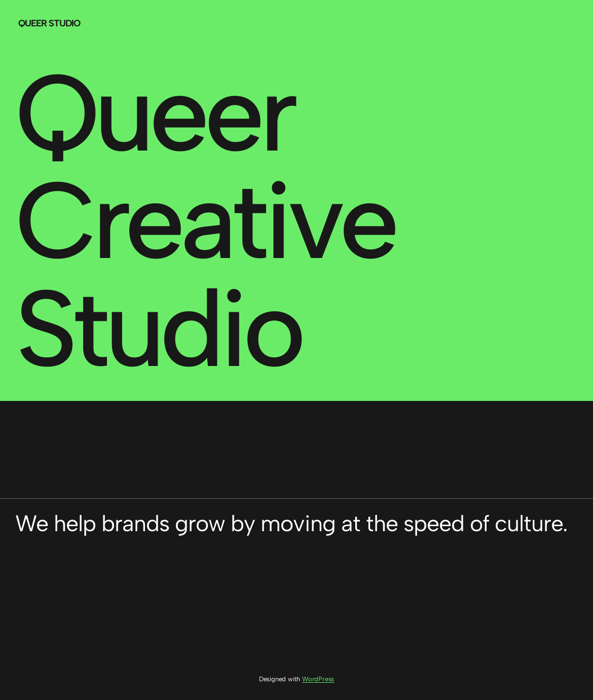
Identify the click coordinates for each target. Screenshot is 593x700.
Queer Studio (49, 23)
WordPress (318, 679)
